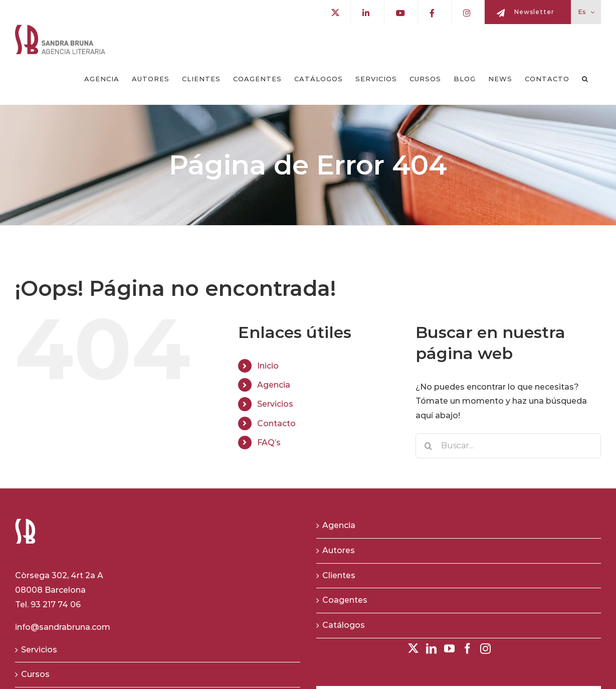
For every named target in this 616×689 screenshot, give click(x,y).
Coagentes (345, 600)
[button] (585, 79)
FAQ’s (269, 443)
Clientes (339, 575)
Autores (339, 550)
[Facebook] (467, 649)
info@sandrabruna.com (63, 627)
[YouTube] (449, 649)
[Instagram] (485, 649)
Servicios (275, 404)
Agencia (274, 385)
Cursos (35, 674)
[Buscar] (428, 446)
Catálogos (344, 625)
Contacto (276, 423)
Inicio (268, 366)
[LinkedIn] (431, 649)
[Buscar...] (508, 446)
